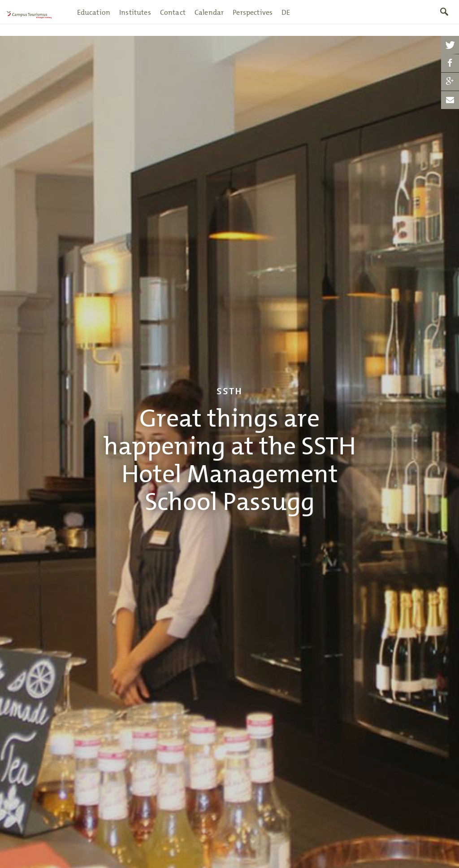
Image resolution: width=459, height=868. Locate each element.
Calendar (209, 19)
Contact (173, 19)
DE (286, 19)
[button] (450, 45)
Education (94, 19)
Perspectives (253, 19)
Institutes (135, 19)
